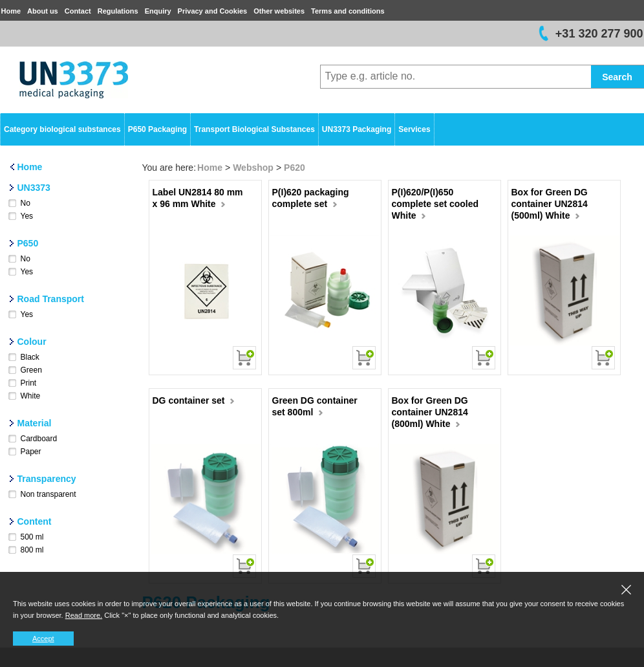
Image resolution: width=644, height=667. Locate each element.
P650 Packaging (157, 129)
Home (11, 11)
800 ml (32, 550)
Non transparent (48, 494)
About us (43, 11)
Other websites (279, 11)
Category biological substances (62, 129)
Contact (78, 11)
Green (31, 370)
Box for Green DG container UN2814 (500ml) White (550, 204)
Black (30, 357)
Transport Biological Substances (254, 129)
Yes (27, 216)
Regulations (118, 11)
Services (414, 129)
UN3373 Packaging (357, 129)
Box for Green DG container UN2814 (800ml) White (430, 412)
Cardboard (39, 439)
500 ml (32, 537)
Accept (43, 639)
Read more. (84, 615)
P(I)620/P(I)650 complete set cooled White (435, 204)
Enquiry (158, 11)
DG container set (193, 400)
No (26, 203)
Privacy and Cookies (213, 11)
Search (617, 77)
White (31, 396)
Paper (31, 452)
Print (29, 383)
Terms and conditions (348, 11)
